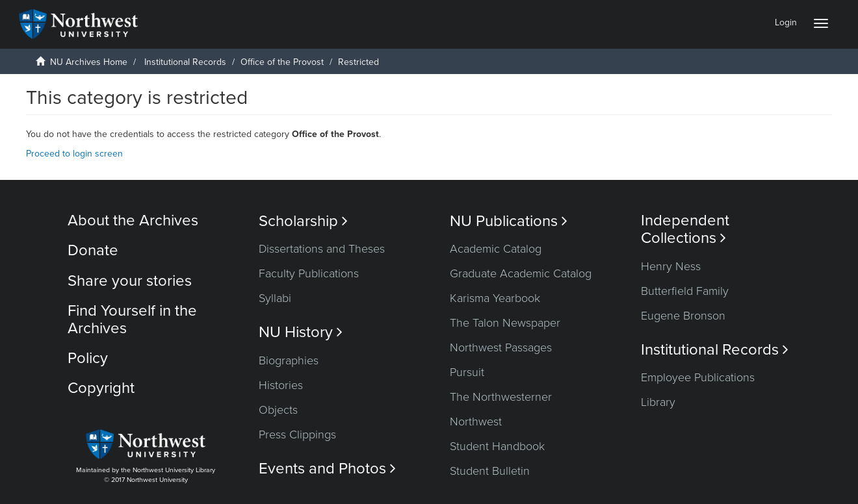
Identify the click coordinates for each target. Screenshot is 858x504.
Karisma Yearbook (495, 298)
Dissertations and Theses (322, 249)
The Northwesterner (501, 397)
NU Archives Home (89, 62)
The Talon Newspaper (505, 323)
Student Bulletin (490, 471)
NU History (301, 332)
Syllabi (275, 298)
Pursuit (467, 372)
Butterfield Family (685, 291)
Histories (281, 385)
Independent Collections (685, 229)
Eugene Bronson (683, 316)
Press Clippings (297, 435)
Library (658, 402)
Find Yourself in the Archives (132, 319)
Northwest (476, 422)
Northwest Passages (501, 347)
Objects (278, 410)
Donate (93, 250)
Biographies (289, 360)
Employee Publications (698, 377)
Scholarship (303, 221)
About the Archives (133, 220)
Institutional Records (185, 62)
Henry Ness (671, 266)
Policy (88, 358)
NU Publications (509, 221)
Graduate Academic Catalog (521, 273)
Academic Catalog (496, 249)
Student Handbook (497, 446)
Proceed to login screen (74, 154)
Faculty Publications (309, 273)
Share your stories (130, 281)
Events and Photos (327, 469)
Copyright (101, 388)
